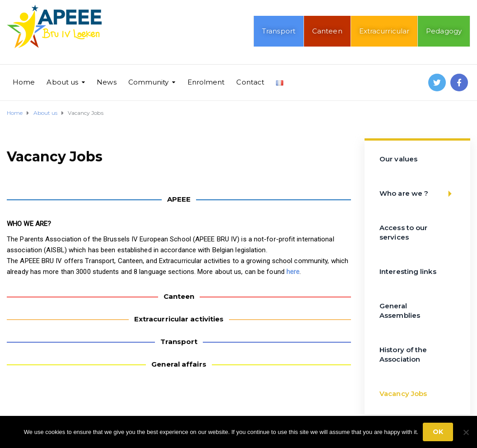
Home (24, 82)
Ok (438, 432)
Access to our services (403, 232)
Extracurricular (384, 31)
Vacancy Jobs (403, 394)
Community (149, 82)
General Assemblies (400, 311)
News (106, 82)
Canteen (327, 31)
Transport (279, 31)
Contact (250, 82)
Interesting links (408, 271)
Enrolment (206, 82)
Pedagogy (444, 31)
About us (62, 82)
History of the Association (403, 354)
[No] (466, 432)
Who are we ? (419, 194)
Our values (398, 159)
